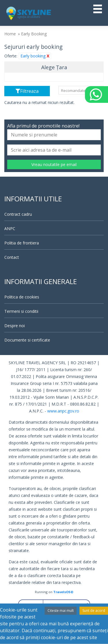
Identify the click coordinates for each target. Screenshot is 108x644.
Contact (12, 257)
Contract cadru (18, 214)
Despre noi (15, 326)
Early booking (35, 56)
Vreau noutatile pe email (54, 164)
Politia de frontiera (22, 243)
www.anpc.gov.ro (63, 411)
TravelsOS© (63, 592)
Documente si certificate (27, 340)
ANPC (10, 229)
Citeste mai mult (61, 611)
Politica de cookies (22, 297)
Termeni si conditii (21, 311)
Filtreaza (27, 91)
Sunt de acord (94, 611)
